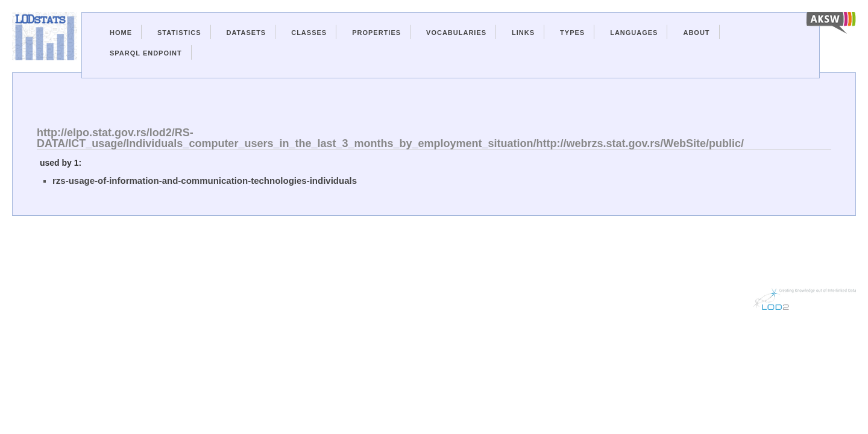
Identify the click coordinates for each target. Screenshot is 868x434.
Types (572, 33)
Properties (376, 33)
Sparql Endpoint (146, 53)
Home (121, 33)
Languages (634, 33)
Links (523, 33)
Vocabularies (456, 33)
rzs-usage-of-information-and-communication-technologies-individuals (205, 181)
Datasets (247, 33)
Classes (309, 33)
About (696, 33)
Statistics (179, 33)
